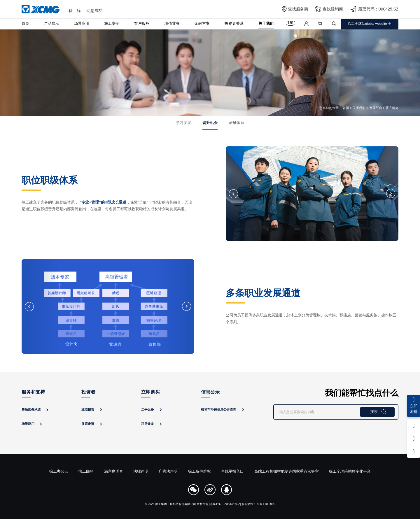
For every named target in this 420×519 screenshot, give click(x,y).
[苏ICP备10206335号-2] (225, 504)
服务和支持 (33, 392)
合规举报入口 (232, 471)
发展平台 (376, 108)
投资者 (88, 392)
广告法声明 (168, 471)
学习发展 (183, 123)
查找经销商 (333, 9)
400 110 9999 (266, 504)
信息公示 (210, 392)
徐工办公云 (59, 471)
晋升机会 (210, 123)
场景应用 (82, 24)
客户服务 (142, 24)
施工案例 (112, 24)
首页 (25, 24)
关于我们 (266, 24)
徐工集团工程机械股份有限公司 (176, 504)
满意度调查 (114, 471)
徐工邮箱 (86, 471)
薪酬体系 (237, 123)
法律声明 (141, 471)
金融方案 (202, 24)
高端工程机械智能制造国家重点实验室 (287, 471)
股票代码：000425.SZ (378, 9)
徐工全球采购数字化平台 (350, 471)
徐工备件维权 (199, 471)
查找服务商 (298, 9)
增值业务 (172, 24)
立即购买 (150, 392)
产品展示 (52, 24)
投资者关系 (234, 24)
